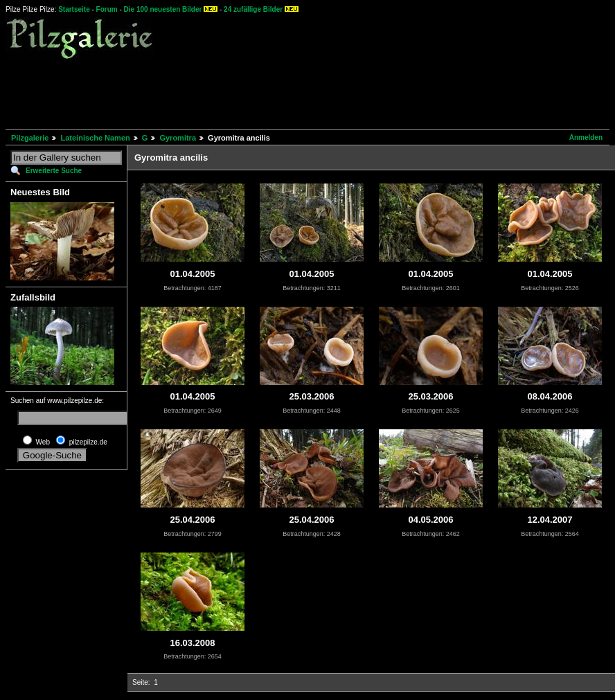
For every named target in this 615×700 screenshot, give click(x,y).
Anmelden (586, 137)
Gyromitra (178, 138)
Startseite (74, 9)
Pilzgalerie (30, 138)
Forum (107, 9)
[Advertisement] (258, 93)
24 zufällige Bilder (253, 9)
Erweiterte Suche (54, 171)
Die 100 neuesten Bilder (163, 9)
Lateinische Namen (95, 138)
